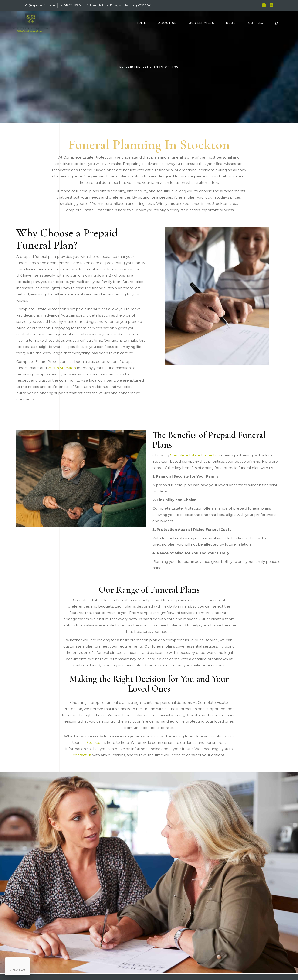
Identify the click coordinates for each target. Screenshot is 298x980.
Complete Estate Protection (195, 455)
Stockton (95, 742)
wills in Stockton (62, 368)
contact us (82, 755)
